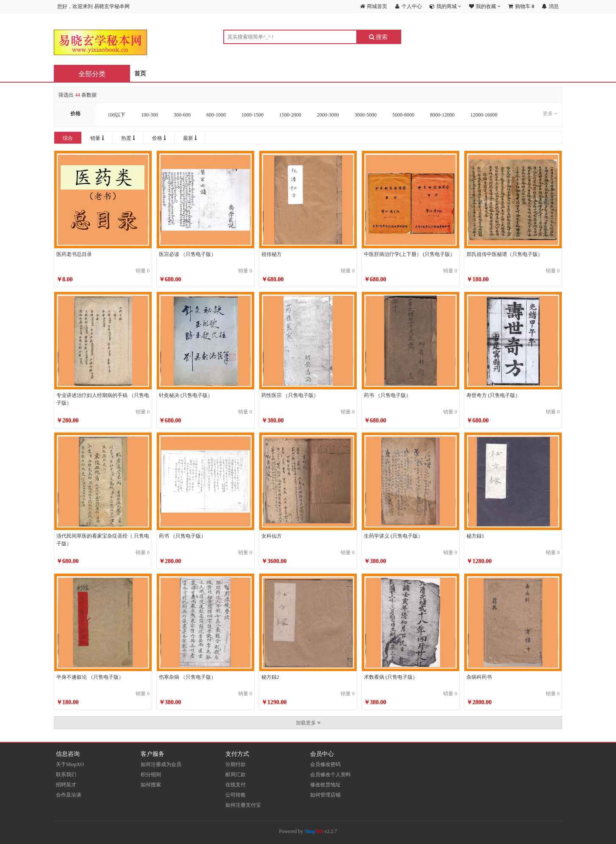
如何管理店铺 (325, 795)
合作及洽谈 (69, 795)
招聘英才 (66, 785)
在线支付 (236, 785)
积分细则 (151, 775)
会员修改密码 (325, 764)
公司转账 (236, 795)
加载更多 (308, 723)
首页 (140, 74)
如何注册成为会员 (161, 764)
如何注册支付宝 (243, 805)
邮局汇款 (236, 775)
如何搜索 (151, 785)
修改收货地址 (325, 785)
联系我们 (66, 775)
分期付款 (236, 764)
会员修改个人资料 (330, 775)
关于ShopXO (70, 764)
